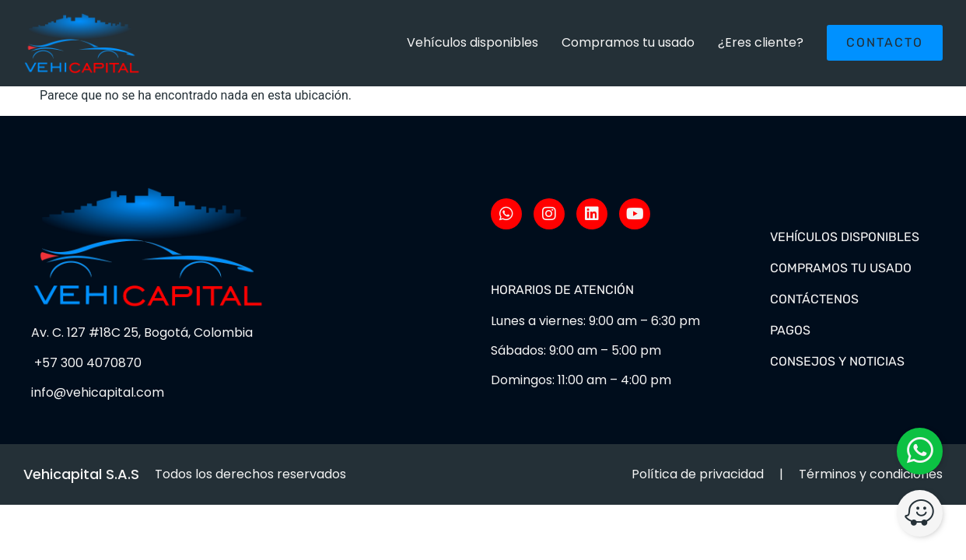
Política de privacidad (698, 474)
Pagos (790, 330)
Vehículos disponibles (472, 42)
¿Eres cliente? (761, 42)
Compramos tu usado (628, 42)
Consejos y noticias (837, 361)
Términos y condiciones (871, 474)
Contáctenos (814, 299)
